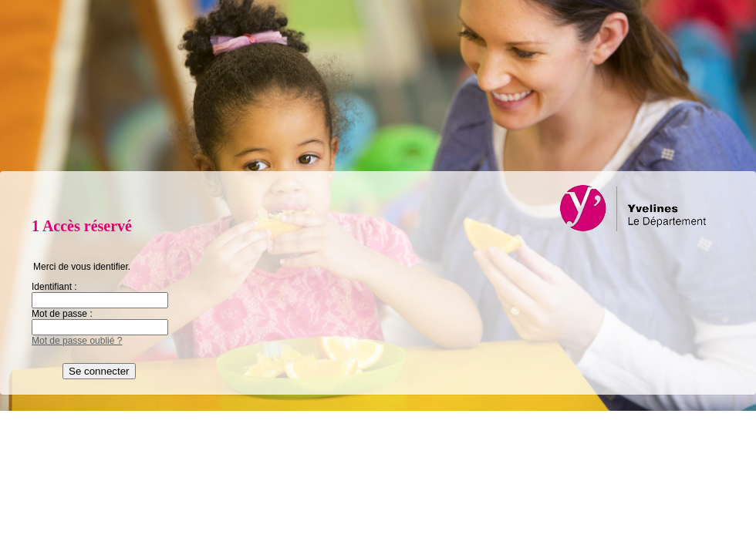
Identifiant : (54, 287)
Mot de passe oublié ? (77, 341)
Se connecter (99, 371)
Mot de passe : (62, 314)
